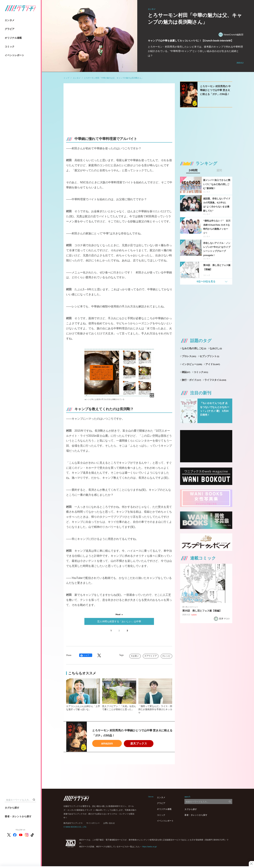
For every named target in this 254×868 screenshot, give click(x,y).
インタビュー (192, 364)
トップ (66, 78)
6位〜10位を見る (206, 281)
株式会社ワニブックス (73, 823)
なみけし (216, 348)
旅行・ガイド (191, 380)
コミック (10, 47)
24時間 (193, 170)
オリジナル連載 (13, 38)
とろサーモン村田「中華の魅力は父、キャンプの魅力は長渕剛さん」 (114, 78)
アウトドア (152, 656)
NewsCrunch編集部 (231, 35)
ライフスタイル (215, 380)
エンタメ (10, 20)
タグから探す (12, 808)
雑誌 (186, 372)
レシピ (167, 656)
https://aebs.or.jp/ (149, 847)
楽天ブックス (139, 743)
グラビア (10, 29)
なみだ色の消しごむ (194, 348)
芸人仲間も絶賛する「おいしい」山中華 (119, 621)
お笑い (136, 656)
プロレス (189, 356)
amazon (107, 743)
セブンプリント (209, 356)
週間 (219, 170)
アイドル (213, 364)
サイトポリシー (93, 823)
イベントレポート (14, 55)
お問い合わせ (109, 823)
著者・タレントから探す (18, 816)
